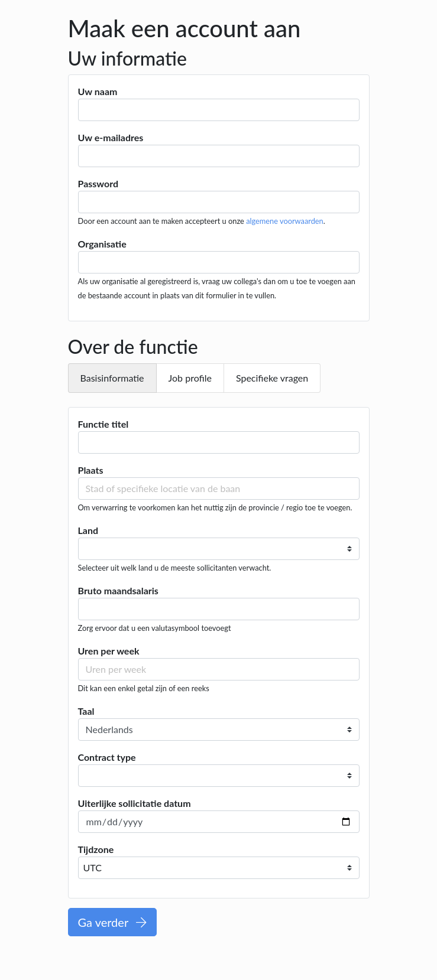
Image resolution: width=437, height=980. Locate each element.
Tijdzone (96, 849)
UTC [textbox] (93, 867)
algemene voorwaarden (285, 221)
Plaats (91, 470)
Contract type (107, 757)
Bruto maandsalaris (118, 590)
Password (98, 183)
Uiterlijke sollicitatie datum (135, 803)
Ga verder (112, 922)
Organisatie (102, 244)
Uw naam (98, 91)
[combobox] (219, 868)
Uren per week (109, 651)
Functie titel (103, 424)
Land (88, 530)
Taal (86, 711)
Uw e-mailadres (111, 137)
